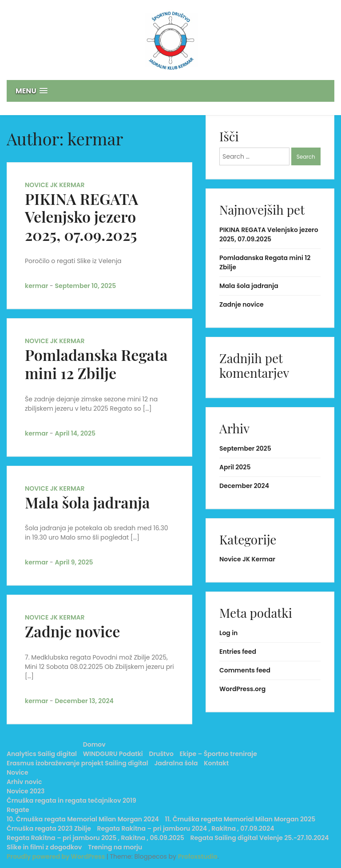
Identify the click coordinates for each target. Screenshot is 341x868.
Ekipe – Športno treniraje (218, 754)
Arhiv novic (24, 782)
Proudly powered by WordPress (57, 856)
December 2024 (244, 486)
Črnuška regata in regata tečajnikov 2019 (71, 800)
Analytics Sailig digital (42, 754)
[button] (170, 91)
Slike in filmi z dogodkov (44, 847)
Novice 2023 (26, 791)
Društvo (161, 754)
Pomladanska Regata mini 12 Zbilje (96, 364)
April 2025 (235, 467)
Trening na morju (115, 847)
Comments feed (245, 670)
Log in (228, 633)
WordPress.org (242, 689)
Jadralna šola (176, 763)
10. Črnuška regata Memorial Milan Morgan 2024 (83, 819)
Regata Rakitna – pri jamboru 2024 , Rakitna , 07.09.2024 (186, 828)
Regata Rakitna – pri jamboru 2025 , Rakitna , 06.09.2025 (95, 838)
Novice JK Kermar (55, 185)
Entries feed (238, 652)
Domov (94, 744)
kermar (36, 286)
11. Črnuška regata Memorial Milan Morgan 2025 (240, 819)
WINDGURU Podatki (113, 754)
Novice (18, 772)
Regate (18, 810)
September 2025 (245, 448)
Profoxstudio (198, 856)
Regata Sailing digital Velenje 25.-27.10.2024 (259, 838)
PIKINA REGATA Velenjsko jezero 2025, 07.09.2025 (81, 217)
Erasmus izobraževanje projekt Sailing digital (77, 763)
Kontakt (216, 763)
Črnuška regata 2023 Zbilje (49, 828)
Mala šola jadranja (87, 502)
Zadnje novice (72, 631)
